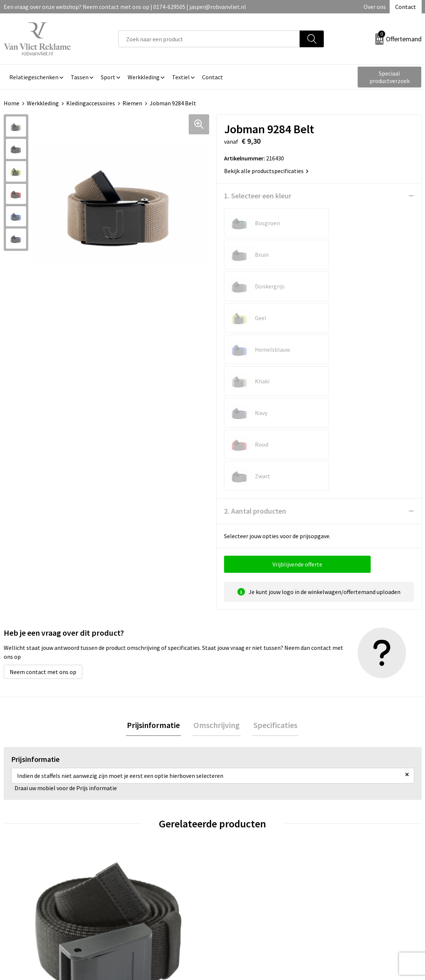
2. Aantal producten (255, 321)
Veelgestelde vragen (144, 866)
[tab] (156, 536)
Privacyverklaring (347, 878)
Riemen (132, 103)
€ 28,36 (240, 775)
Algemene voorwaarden (355, 855)
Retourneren (238, 866)
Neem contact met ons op (43, 482)
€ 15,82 (344, 775)
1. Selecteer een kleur (258, 196)
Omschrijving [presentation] (217, 536)
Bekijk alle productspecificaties (266, 171)
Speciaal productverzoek (390, 77)
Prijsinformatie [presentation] (156, 536)
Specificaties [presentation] (273, 536)
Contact (406, 7)
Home (12, 103)
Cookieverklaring (347, 866)
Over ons (375, 7)
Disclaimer (339, 889)
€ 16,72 (135, 786)
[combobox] (209, 39)
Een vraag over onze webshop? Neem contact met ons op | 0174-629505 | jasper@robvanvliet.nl (125, 7)
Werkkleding (43, 103)
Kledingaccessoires (91, 103)
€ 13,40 (31, 786)
